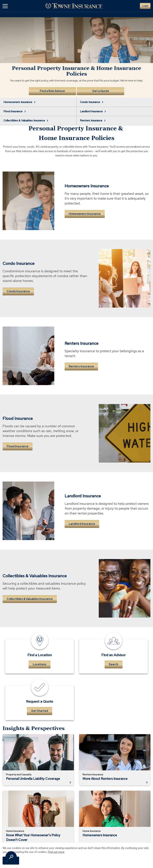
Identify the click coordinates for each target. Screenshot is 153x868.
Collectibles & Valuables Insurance (30, 599)
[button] (5, 6)
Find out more (56, 852)
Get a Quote (101, 91)
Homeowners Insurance (85, 214)
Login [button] (145, 6)
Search (114, 664)
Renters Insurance (81, 366)
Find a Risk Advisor (52, 91)
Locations (40, 664)
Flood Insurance (18, 446)
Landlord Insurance (82, 524)
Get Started (40, 711)
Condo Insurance (18, 291)
